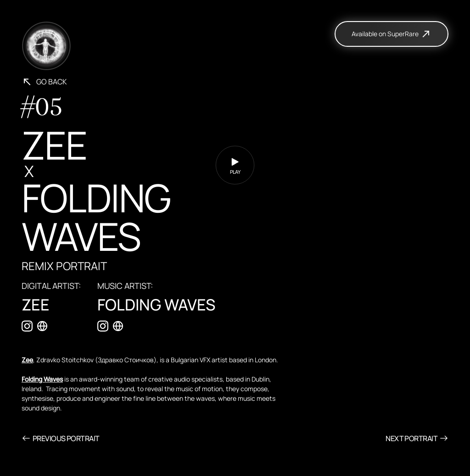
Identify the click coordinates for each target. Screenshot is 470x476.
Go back (44, 82)
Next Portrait (417, 438)
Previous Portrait (60, 438)
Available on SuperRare (392, 34)
